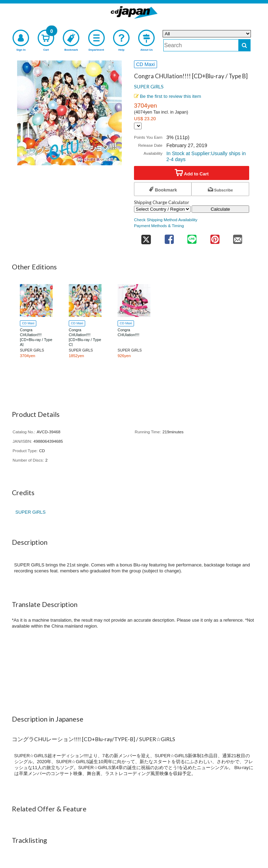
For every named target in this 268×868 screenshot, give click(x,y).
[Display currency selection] (138, 126)
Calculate (221, 209)
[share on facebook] (169, 237)
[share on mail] (238, 237)
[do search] (244, 45)
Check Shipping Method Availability (166, 220)
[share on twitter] (146, 237)
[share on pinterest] (215, 237)
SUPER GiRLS (149, 86)
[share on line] (192, 237)
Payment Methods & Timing (159, 226)
